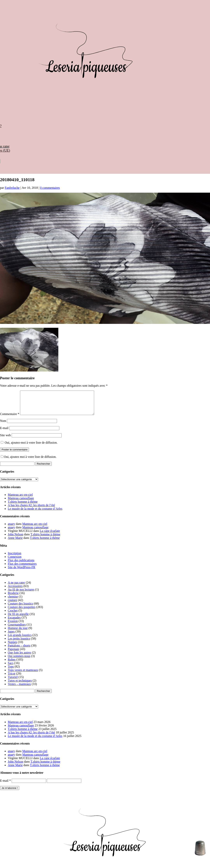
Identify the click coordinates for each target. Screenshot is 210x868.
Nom (3, 425)
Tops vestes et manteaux (23, 675)
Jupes (11, 636)
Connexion (15, 561)
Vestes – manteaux (19, 689)
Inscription (14, 558)
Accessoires (15, 591)
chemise (13, 601)
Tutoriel (13, 682)
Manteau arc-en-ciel (20, 499)
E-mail (4, 433)
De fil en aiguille (18, 619)
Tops (11, 671)
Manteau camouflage (21, 503)
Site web (5, 440)
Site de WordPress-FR (22, 572)
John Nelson (16, 539)
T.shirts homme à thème (23, 506)
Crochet (13, 615)
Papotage (14, 654)
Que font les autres (19, 657)
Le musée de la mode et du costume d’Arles (35, 513)
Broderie (13, 598)
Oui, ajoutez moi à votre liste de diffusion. (29, 461)
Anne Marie (15, 542)
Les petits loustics (19, 643)
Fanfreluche (12, 188)
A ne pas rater (16, 587)
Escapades (14, 622)
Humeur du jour (18, 633)
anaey (11, 528)
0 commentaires (50, 188)
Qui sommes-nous (19, 661)
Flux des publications (21, 565)
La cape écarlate (50, 535)
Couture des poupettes (22, 612)
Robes (12, 664)
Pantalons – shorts (19, 650)
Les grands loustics (20, 640)
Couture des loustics (20, 608)
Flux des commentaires (22, 568)
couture (12, 605)
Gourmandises (17, 629)
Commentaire (10, 419)
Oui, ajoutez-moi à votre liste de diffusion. (29, 447)
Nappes (12, 647)
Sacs (11, 668)
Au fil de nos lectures (21, 594)
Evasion (13, 626)
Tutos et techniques (20, 685)
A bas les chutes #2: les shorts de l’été (31, 510)
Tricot (12, 678)
